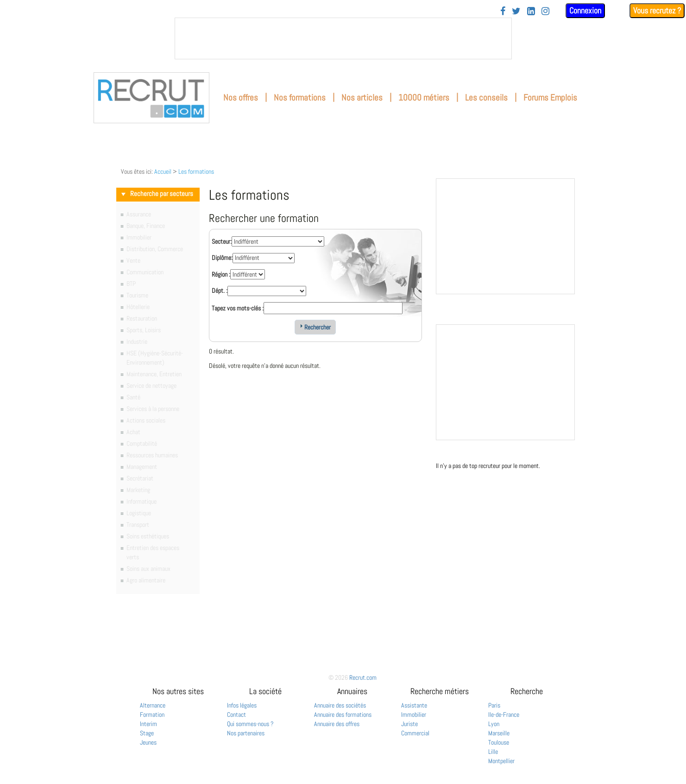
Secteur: (222, 241)
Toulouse (499, 742)
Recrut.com (363, 677)
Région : (221, 274)
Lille (493, 752)
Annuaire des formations (343, 714)
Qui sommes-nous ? (250, 724)
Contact (236, 714)
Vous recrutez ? (657, 10)
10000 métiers (424, 98)
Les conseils (486, 98)
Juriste (409, 724)
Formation (152, 714)
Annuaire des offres (337, 724)
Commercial (415, 733)
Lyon (494, 724)
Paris (494, 705)
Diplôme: (222, 258)
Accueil (163, 171)
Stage (147, 733)
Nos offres (241, 98)
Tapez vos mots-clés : (238, 308)
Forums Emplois (550, 98)
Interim (148, 724)
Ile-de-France (504, 714)
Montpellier (501, 761)
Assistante (414, 705)
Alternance (153, 705)
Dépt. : (220, 291)
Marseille (499, 733)
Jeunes (148, 742)
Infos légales (242, 705)
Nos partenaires (246, 733)
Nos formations (300, 98)
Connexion (585, 10)
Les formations (196, 171)
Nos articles (362, 98)
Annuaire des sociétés (340, 705)
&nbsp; (343, 38)
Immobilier (414, 714)
